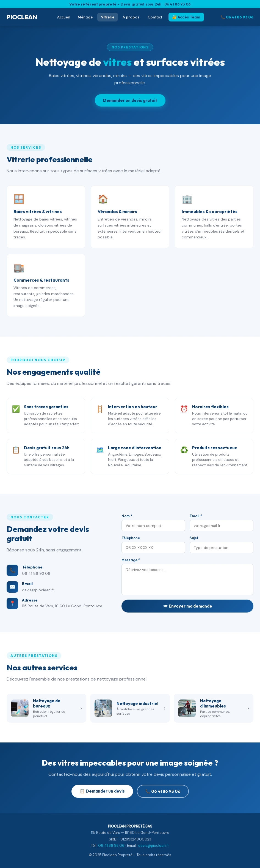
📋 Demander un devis (102, 791)
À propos (131, 17)
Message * (131, 560)
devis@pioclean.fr (38, 590)
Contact (155, 17)
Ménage (85, 17)
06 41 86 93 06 (36, 573)
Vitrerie (108, 17)
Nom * (127, 516)
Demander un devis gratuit (130, 100)
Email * (196, 516)
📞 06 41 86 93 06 (237, 17)
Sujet (194, 538)
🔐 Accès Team (186, 17)
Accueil (63, 17)
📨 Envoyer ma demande (187, 606)
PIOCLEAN (22, 17)
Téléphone (131, 538)
